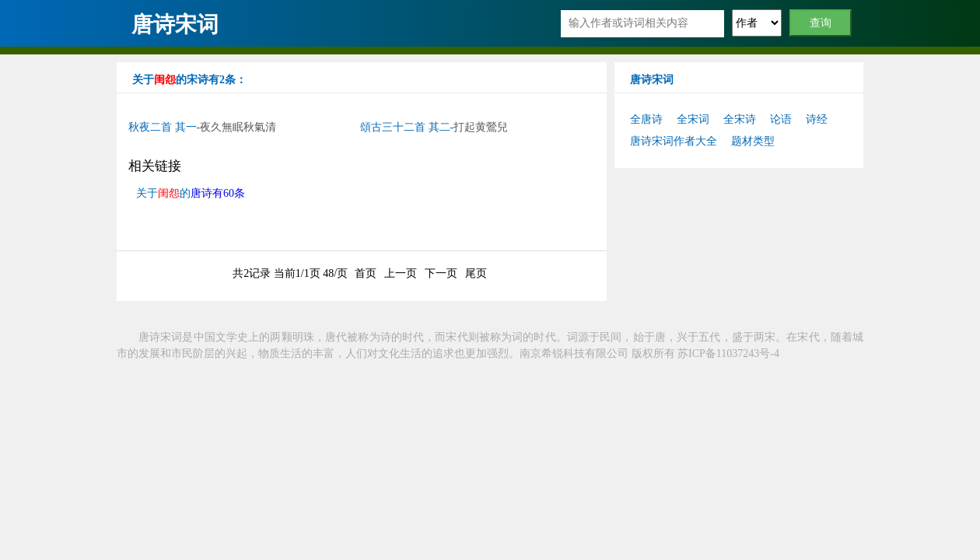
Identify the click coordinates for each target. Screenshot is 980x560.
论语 (781, 119)
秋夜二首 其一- (202, 127)
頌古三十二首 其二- (434, 127)
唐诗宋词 (175, 24)
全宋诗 (740, 119)
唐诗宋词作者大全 (674, 141)
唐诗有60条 (218, 193)
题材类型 (753, 141)
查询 (821, 23)
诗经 (817, 119)
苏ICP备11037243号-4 (728, 353)
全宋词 (693, 119)
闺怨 (165, 80)
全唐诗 (646, 119)
